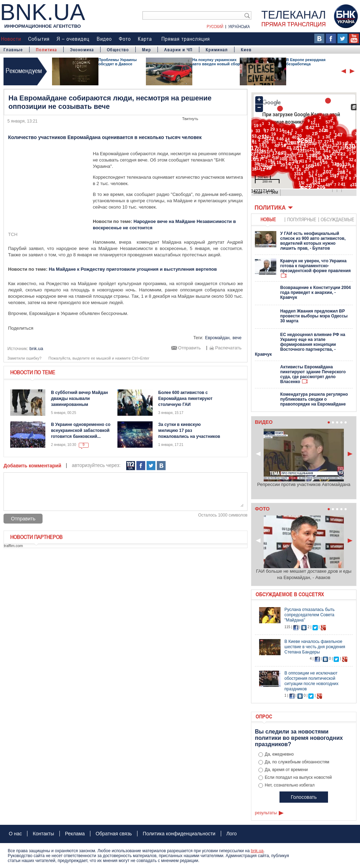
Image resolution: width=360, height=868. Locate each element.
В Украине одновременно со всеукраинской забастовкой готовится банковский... (81, 430)
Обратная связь (114, 834)
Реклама (75, 834)
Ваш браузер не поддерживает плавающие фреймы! (304, 145)
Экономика (82, 50)
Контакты (43, 834)
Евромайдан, (218, 338)
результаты (266, 813)
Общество (118, 50)
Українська (239, 26)
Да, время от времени (286, 770)
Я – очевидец (73, 39)
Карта (145, 39)
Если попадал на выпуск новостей (298, 777)
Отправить (189, 348)
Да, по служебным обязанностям (297, 762)
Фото (125, 39)
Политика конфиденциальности (179, 834)
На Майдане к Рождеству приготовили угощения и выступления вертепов (133, 269)
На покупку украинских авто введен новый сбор (216, 62)
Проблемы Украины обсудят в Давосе (118, 62)
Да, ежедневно (279, 754)
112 (131, 466)
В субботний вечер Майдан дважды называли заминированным (79, 399)
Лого (232, 834)
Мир (147, 50)
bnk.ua (257, 851)
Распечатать (228, 348)
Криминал (217, 50)
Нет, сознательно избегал (290, 785)
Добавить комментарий (32, 466)
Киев (246, 50)
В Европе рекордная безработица (306, 62)
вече (237, 338)
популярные (302, 219)
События (39, 39)
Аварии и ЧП (178, 50)
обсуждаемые (337, 219)
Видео (104, 39)
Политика (46, 50)
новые (268, 219)
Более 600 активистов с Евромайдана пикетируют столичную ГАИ (185, 399)
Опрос (264, 716)
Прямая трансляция (186, 39)
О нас (15, 834)
